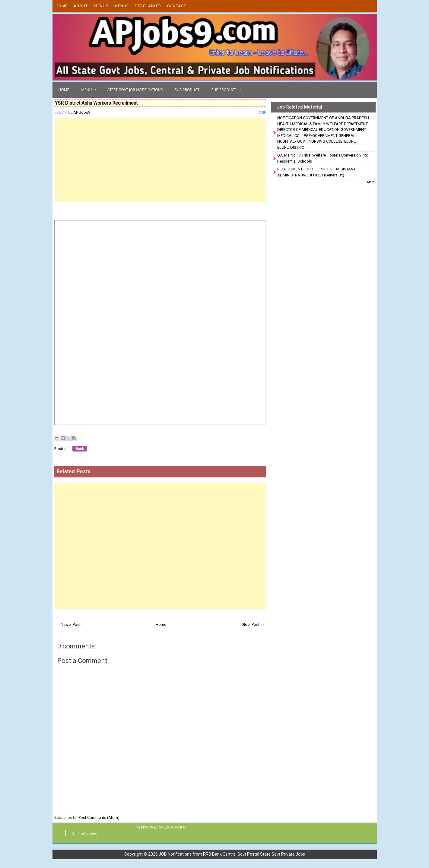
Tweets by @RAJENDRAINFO (159, 827)
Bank (80, 449)
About (81, 6)
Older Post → (253, 624)
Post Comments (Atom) (99, 817)
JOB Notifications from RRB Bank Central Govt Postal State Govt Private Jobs (232, 854)
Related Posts (74, 472)
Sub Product (187, 90)
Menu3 (122, 6)
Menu (86, 90)
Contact (177, 6)
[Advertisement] (160, 160)
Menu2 (101, 6)
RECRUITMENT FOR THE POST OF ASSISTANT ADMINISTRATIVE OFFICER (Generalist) (316, 172)
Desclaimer (148, 6)
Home (62, 6)
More (371, 182)
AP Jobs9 (82, 112)
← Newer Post (68, 624)
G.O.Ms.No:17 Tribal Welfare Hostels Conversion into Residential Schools (323, 158)
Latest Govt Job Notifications (134, 90)
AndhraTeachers (84, 833)
